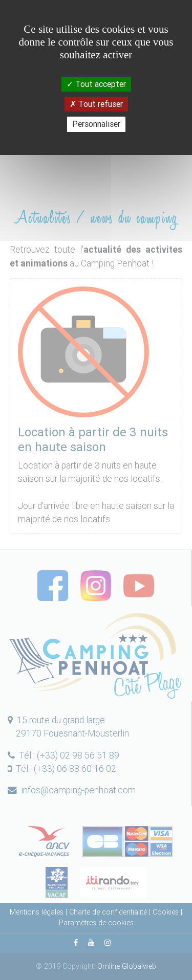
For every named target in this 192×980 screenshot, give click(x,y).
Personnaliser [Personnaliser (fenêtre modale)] (96, 124)
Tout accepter (96, 84)
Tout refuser (96, 104)
